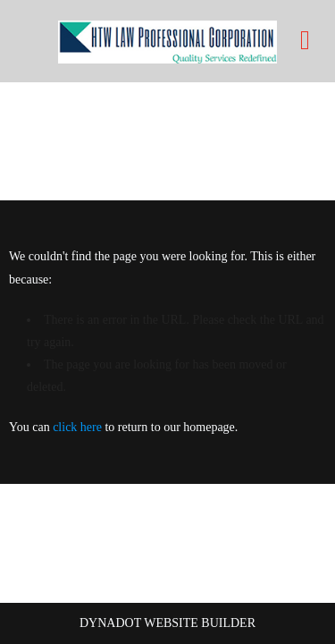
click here (77, 427)
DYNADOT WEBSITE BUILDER (167, 623)
